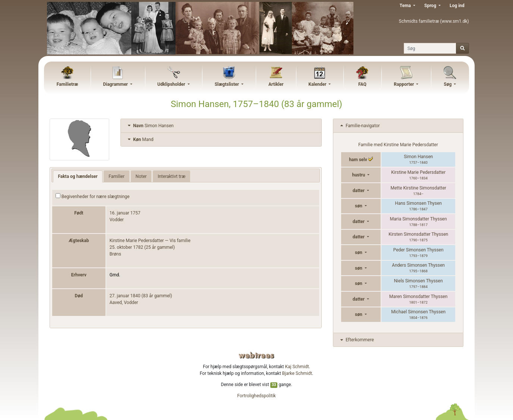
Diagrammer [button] (116, 84)
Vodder (117, 220)
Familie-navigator (359, 126)
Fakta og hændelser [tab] (78, 176)
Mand (140, 140)
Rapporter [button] (404, 84)
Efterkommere (356, 340)
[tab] (221, 126)
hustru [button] (359, 175)
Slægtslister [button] (227, 84)
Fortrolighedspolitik (256, 396)
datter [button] (359, 191)
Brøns (115, 254)
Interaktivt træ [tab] (171, 176)
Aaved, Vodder (124, 303)
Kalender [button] (318, 84)
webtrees (256, 355)
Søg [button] (448, 84)
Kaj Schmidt (297, 367)
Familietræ (67, 84)
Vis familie (180, 241)
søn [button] (359, 206)
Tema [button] (406, 6)
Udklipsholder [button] (172, 84)
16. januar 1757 (125, 213)
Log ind (457, 6)
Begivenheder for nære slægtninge (93, 196)
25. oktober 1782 (126, 247)
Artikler (276, 84)
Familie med (398, 145)
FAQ (362, 84)
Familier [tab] (117, 176)
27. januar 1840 (125, 296)
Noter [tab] (141, 176)
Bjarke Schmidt (297, 373)
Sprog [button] (431, 6)
